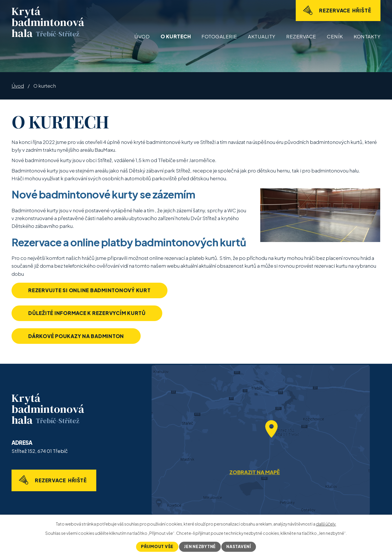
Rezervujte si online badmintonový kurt (91, 290)
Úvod (142, 36)
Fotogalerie (219, 36)
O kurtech (176, 36)
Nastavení (239, 547)
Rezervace (301, 36)
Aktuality (262, 36)
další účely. (326, 524)
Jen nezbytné (200, 547)
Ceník (335, 36)
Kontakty (367, 36)
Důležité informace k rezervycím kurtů (88, 313)
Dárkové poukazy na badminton (77, 336)
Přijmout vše (157, 547)
